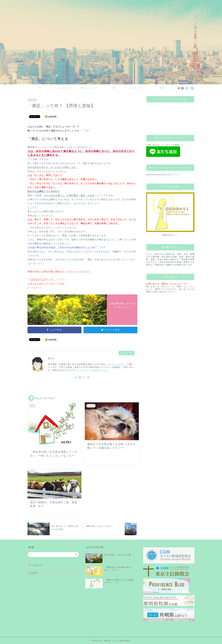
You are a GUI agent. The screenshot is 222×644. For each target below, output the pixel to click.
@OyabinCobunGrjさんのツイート (163, 175)
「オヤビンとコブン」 (116, 364)
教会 (162, 88)
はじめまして (65, 88)
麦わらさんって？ (89, 88)
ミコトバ (32, 100)
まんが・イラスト (138, 88)
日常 (114, 88)
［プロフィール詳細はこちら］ (93, 370)
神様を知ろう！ (170, 235)
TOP (40, 88)
